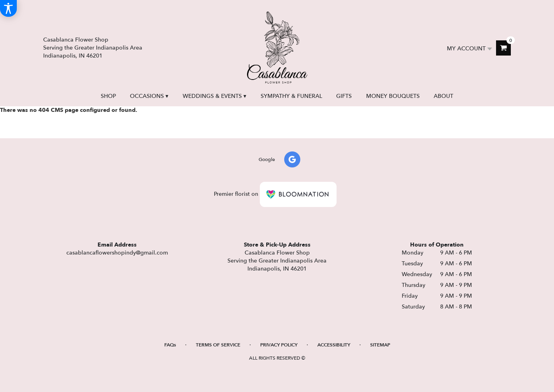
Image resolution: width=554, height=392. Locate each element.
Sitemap (380, 345)
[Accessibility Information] (8, 8)
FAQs (170, 345)
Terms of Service (218, 345)
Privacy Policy (279, 345)
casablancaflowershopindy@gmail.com (117, 253)
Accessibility (334, 345)
